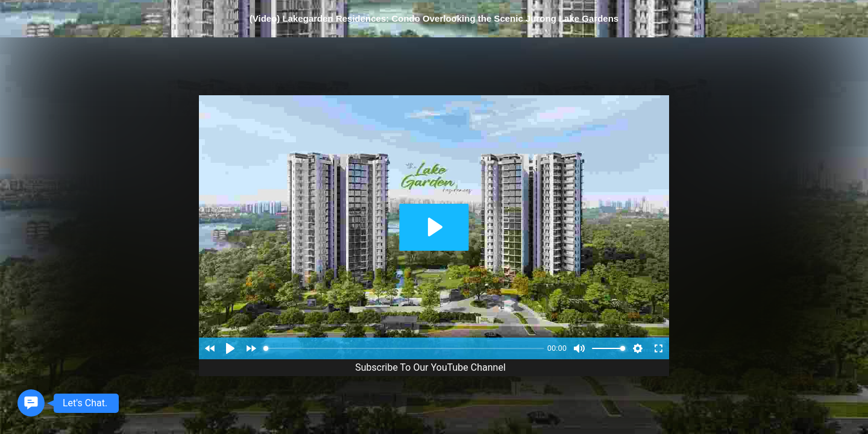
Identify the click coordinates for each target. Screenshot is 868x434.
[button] (31, 403)
